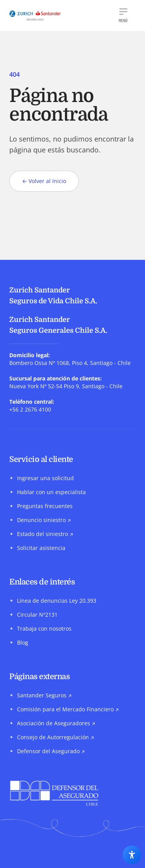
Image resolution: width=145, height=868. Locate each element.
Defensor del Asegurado (51, 751)
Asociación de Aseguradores (56, 723)
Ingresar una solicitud (45, 478)
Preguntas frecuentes (45, 506)
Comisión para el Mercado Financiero (68, 709)
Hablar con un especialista (51, 492)
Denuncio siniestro (44, 520)
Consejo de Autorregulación (55, 737)
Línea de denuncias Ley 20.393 (57, 601)
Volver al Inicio (44, 181)
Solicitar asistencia (41, 548)
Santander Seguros (44, 695)
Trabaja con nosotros (44, 629)
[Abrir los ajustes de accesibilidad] (132, 855)
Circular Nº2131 (37, 615)
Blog (23, 642)
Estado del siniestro (45, 534)
